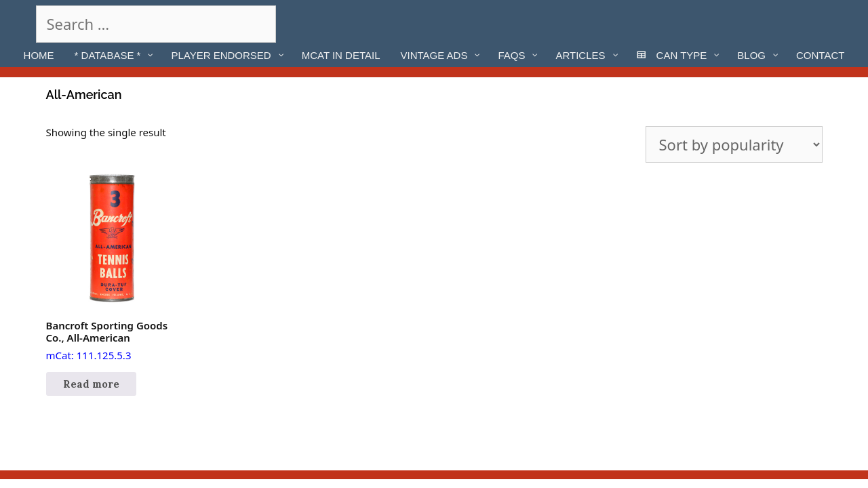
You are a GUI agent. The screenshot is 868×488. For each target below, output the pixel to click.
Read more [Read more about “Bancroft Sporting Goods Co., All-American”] (91, 384)
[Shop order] (734, 144)
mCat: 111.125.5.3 (112, 267)
